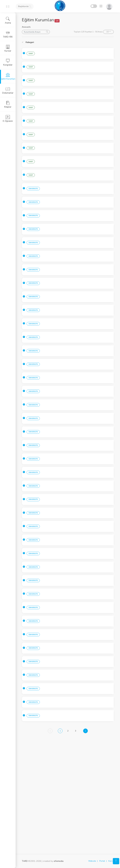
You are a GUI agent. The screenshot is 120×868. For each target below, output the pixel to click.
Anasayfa (26, 27)
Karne (111, 861)
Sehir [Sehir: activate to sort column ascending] (49, 42)
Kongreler (8, 62)
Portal (102, 861)
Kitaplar (8, 104)
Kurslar (8, 48)
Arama (8, 20)
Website (92, 861)
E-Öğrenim (8, 119)
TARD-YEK (8, 34)
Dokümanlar (8, 90)
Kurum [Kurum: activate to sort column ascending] (77, 42)
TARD (25, 861)
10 (108, 32)
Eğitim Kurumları (8, 76)
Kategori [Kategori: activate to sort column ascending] (30, 42)
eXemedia (59, 861)
